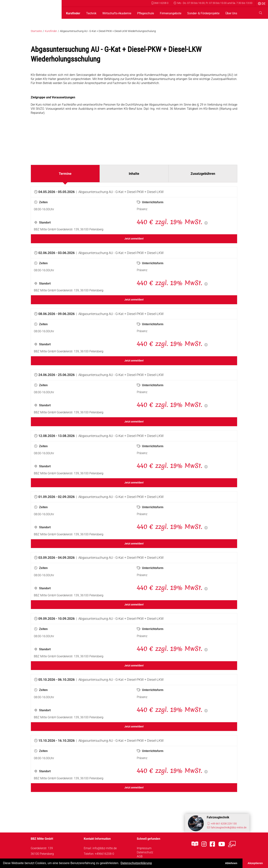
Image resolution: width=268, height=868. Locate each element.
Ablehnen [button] (231, 863)
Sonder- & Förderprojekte (203, 13)
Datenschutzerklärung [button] (136, 863)
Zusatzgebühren (203, 174)
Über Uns (231, 13)
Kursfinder (73, 13)
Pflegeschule (146, 13)
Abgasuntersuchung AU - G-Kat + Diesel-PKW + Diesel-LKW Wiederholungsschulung (108, 31)
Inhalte (134, 174)
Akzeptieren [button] (255, 863)
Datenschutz (145, 852)
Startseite (36, 31)
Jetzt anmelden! (134, 239)
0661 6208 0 (160, 3)
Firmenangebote (171, 13)
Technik (91, 13)
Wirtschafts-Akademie (117, 13)
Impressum (144, 848)
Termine (65, 174)
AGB (140, 856)
